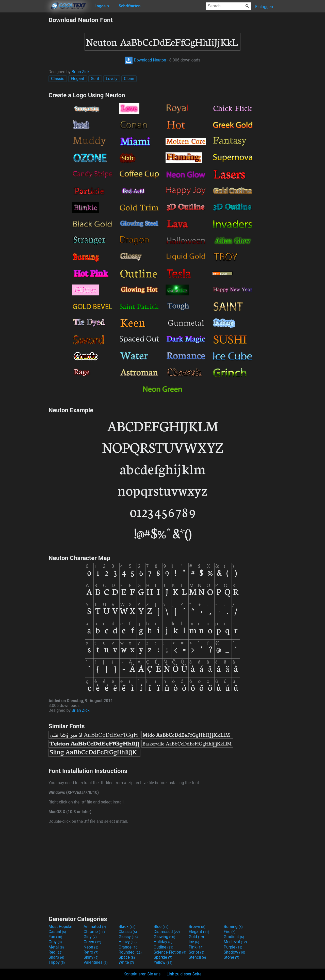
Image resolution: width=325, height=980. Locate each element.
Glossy (128, 937)
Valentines (96, 962)
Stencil (197, 957)
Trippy (57, 962)
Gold (196, 937)
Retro (91, 952)
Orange (129, 947)
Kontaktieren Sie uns (142, 974)
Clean (129, 79)
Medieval (235, 942)
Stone (231, 957)
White (126, 962)
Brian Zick (81, 72)
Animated (95, 927)
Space (127, 957)
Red (55, 952)
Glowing (164, 937)
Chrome (94, 932)
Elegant (78, 79)
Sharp (56, 957)
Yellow (163, 962)
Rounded (130, 952)
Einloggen (264, 7)
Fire (230, 932)
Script (197, 952)
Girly (90, 937)
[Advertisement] (24, 92)
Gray (55, 942)
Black (127, 927)
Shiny (91, 957)
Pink (196, 947)
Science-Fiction (170, 952)
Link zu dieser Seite (184, 974)
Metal (56, 947)
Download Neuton (145, 60)
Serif (95, 79)
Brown (197, 927)
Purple (233, 947)
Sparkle (163, 957)
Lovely (112, 79)
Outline (164, 947)
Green (92, 942)
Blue (161, 927)
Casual (57, 932)
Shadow (234, 952)
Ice (194, 942)
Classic (58, 79)
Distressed (167, 932)
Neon (91, 947)
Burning (233, 927)
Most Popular (61, 927)
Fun (55, 937)
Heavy (128, 942)
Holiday (163, 942)
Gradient (234, 937)
